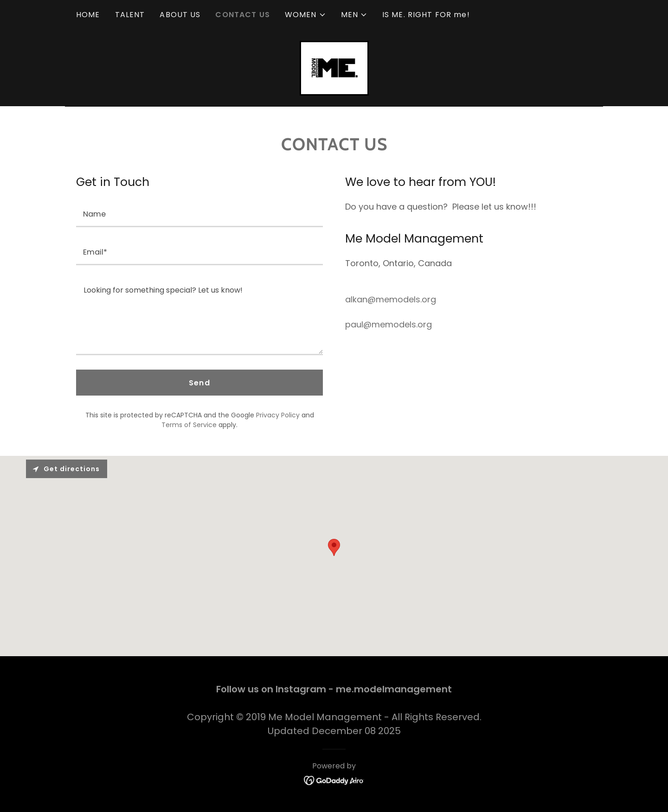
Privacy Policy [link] (278, 415)
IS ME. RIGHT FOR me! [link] (426, 15)
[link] (334, 67)
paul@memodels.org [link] (389, 324)
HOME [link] (88, 15)
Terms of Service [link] (189, 425)
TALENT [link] (130, 15)
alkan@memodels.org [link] (391, 299)
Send (199, 383)
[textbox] (199, 214)
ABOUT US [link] (180, 15)
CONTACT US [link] (242, 15)
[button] (305, 15)
